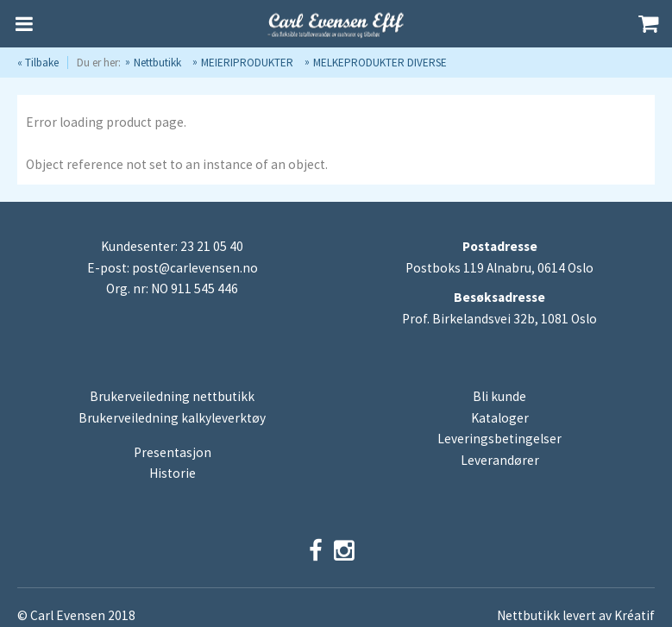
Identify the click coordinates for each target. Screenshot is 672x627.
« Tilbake (38, 63)
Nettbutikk (157, 63)
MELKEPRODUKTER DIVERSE (380, 63)
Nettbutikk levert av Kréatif (576, 615)
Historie (173, 473)
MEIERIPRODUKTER (247, 63)
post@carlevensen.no (195, 268)
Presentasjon (173, 452)
